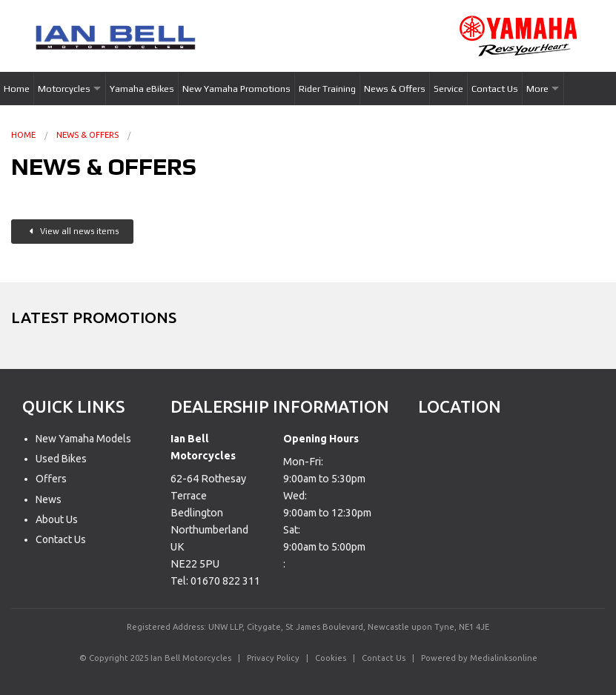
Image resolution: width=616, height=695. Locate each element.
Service (448, 89)
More (537, 89)
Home (17, 89)
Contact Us (495, 89)
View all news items (74, 231)
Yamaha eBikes (142, 89)
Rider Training (327, 89)
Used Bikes (61, 459)
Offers (51, 479)
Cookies (331, 658)
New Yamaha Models (83, 439)
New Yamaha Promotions (236, 89)
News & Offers (395, 89)
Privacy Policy (273, 658)
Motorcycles (64, 89)
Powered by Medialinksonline (479, 658)
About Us (57, 519)
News (49, 499)
